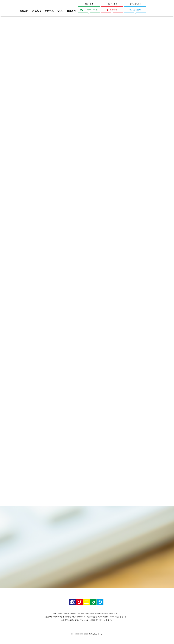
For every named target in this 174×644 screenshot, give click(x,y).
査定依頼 (114, 10)
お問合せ (137, 10)
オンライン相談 (91, 10)
